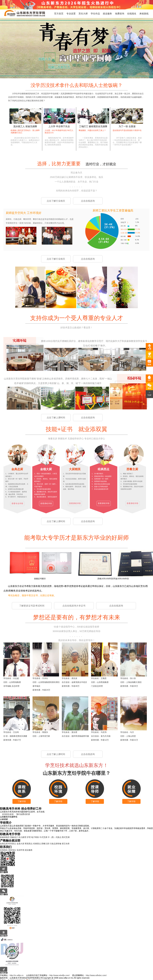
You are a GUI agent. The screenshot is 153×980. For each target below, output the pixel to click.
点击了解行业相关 (56, 201)
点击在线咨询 (88, 201)
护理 (29, 837)
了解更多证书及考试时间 (32, 606)
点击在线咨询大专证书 (74, 606)
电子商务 (35, 837)
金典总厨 (4, 844)
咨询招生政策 (7, 814)
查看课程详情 (46, 503)
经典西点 (37, 844)
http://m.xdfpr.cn (17, 975)
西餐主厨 (45, 844)
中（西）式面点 (55, 837)
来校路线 (144, 14)
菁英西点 (29, 844)
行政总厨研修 (56, 844)
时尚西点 (12, 844)
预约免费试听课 (22, 814)
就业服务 (107, 14)
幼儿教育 (22, 837)
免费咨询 (120, 14)
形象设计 (14, 837)
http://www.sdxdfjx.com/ (59, 975)
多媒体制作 (5, 837)
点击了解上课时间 (56, 418)
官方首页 (59, 14)
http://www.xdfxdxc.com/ (96, 975)
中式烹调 (43, 837)
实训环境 (20, 850)
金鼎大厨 (20, 844)
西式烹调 (66, 837)
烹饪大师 (83, 14)
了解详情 (22, 801)
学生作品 (95, 14)
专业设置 (71, 14)
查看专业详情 (17, 503)
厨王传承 (66, 844)
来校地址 (12, 850)
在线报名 (132, 14)
